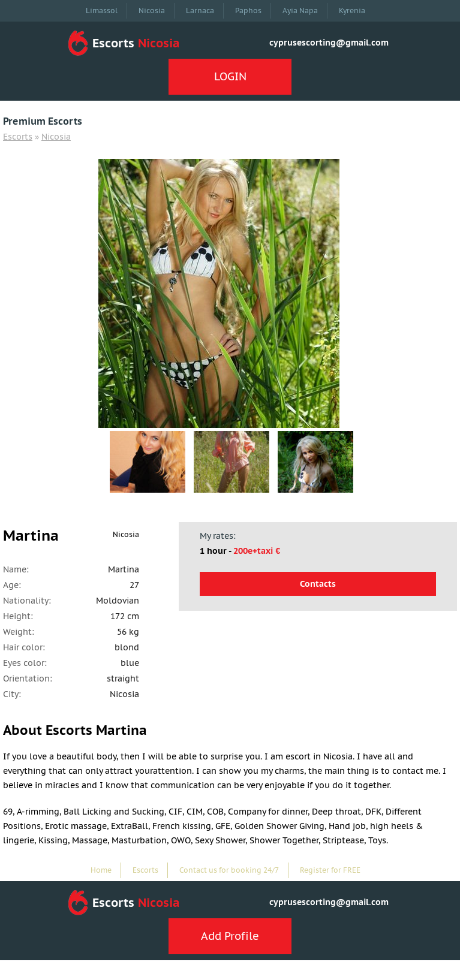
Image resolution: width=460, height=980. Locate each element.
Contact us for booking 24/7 (229, 870)
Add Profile (230, 936)
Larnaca (200, 10)
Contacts (318, 584)
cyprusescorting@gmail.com (329, 43)
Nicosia (152, 10)
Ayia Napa (300, 10)
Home (101, 870)
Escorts (18, 137)
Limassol (102, 10)
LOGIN (230, 76)
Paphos (248, 10)
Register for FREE (330, 870)
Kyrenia (352, 10)
